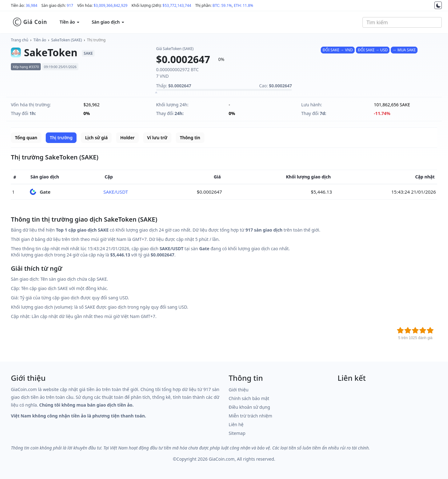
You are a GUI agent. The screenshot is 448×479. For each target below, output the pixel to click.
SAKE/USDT (116, 192)
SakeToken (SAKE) (67, 40)
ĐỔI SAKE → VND (338, 50)
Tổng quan (26, 138)
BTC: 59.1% (222, 5)
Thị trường (96, 40)
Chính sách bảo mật (249, 398)
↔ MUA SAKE (404, 50)
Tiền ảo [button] (69, 22)
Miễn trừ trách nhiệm (250, 416)
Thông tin (190, 138)
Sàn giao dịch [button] (108, 22)
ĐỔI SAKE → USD (373, 50)
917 (70, 5)
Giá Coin (30, 22)
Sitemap (237, 433)
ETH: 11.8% (243, 5)
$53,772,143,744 (177, 5)
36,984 (31, 5)
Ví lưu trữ (157, 138)
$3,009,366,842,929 (111, 5)
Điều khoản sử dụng (249, 407)
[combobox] (402, 22)
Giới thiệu (239, 390)
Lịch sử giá (96, 138)
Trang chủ (20, 40)
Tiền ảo (40, 40)
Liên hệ (236, 424)
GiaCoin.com (222, 459)
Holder (127, 138)
